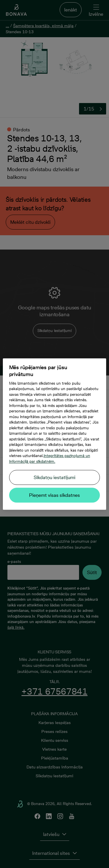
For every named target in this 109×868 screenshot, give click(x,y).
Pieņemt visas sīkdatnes (54, 495)
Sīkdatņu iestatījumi (54, 477)
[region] (55, 434)
